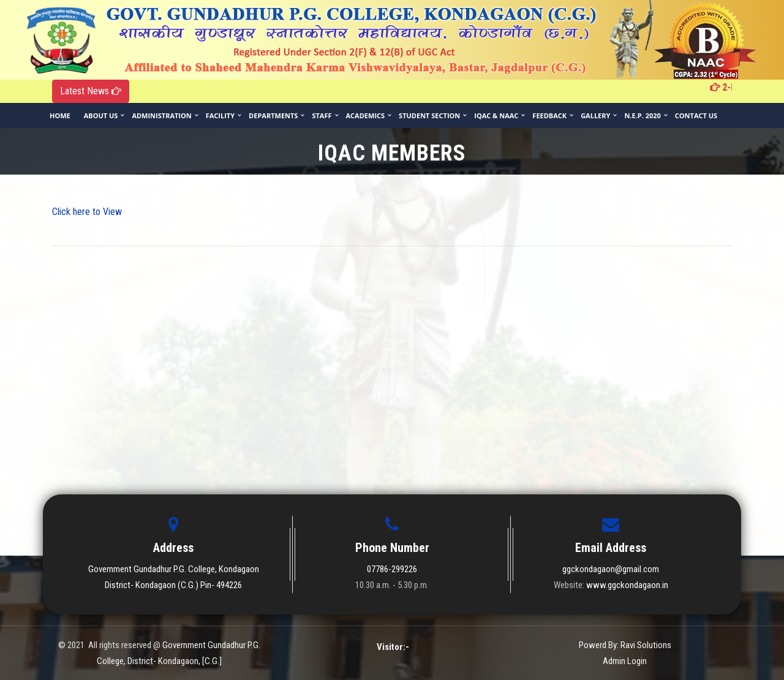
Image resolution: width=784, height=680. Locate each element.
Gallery (595, 115)
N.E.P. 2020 (642, 115)
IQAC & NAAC (496, 115)
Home (60, 115)
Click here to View (87, 212)
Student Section (429, 115)
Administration (161, 115)
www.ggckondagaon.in (627, 585)
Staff (322, 115)
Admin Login (625, 661)
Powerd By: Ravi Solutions (625, 645)
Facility (220, 115)
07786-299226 (392, 569)
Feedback (549, 115)
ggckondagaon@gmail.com (611, 569)
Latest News (91, 91)
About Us (101, 115)
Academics (366, 115)
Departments (273, 115)
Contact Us (696, 115)
